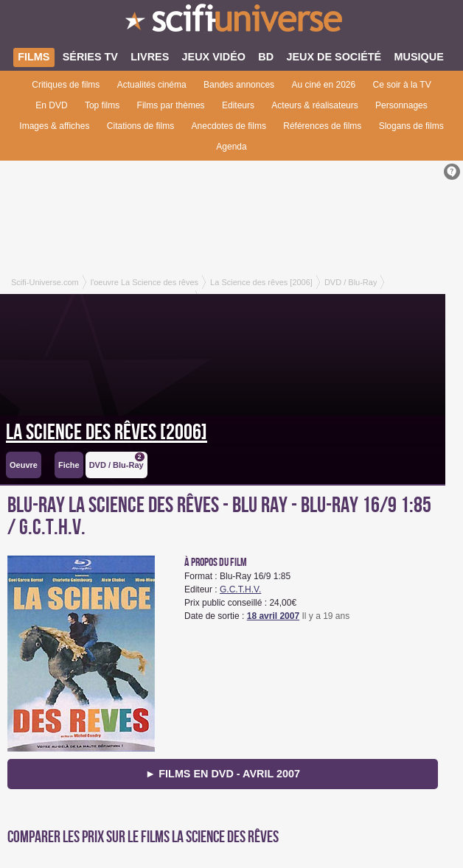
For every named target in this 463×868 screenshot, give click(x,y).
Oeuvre (24, 465)
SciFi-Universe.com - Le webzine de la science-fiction (231, 22)
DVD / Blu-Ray (117, 461)
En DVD (51, 105)
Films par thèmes (171, 105)
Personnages (401, 105)
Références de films (322, 126)
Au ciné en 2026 (323, 85)
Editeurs (238, 105)
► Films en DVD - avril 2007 (223, 774)
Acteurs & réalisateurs (314, 105)
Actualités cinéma (152, 85)
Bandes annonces (239, 85)
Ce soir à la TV (402, 85)
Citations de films (140, 126)
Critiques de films (66, 85)
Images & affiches (54, 126)
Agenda (231, 147)
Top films (102, 105)
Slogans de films (411, 126)
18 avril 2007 (273, 616)
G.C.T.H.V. (240, 589)
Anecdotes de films (229, 126)
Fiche (69, 465)
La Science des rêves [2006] (107, 433)
